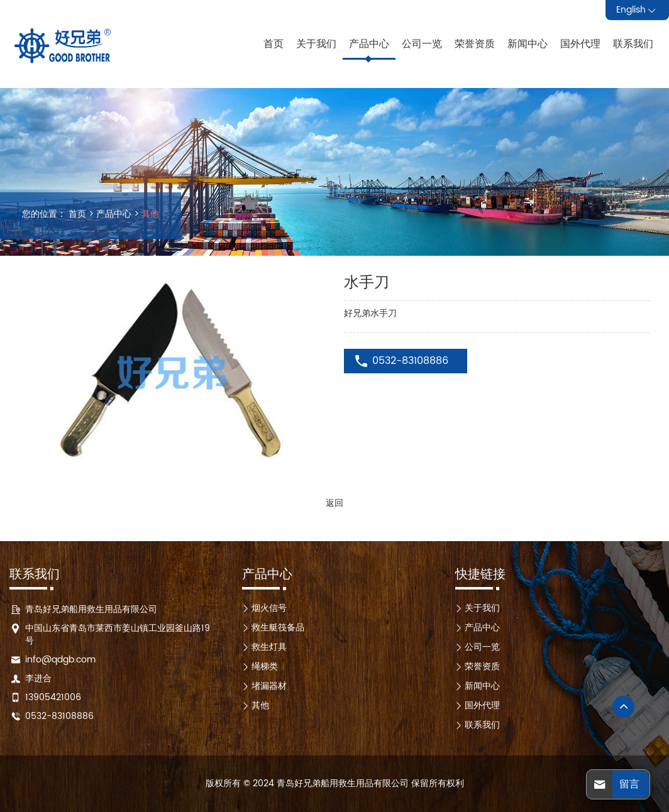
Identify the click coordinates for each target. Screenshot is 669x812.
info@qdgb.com (60, 660)
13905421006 (53, 697)
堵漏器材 (269, 686)
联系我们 (633, 44)
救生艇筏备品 (278, 628)
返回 (334, 503)
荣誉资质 (475, 44)
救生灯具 (269, 647)
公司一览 (422, 44)
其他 (150, 214)
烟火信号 (269, 608)
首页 (274, 44)
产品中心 (369, 44)
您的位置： (44, 214)
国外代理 (580, 44)
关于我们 (316, 44)
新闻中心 (528, 44)
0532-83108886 (410, 361)
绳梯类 (265, 667)
